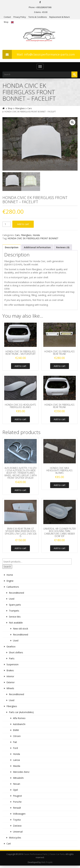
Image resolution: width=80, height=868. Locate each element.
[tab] (12, 249)
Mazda (17, 768)
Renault (17, 809)
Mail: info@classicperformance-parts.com (39, 54)
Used (12, 600)
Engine (10, 583)
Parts (12, 660)
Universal (18, 833)
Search (7, 568)
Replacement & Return (60, 17)
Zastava (17, 827)
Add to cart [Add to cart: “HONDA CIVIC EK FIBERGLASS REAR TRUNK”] (60, 421)
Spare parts (15, 606)
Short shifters (16, 654)
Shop (6, 22)
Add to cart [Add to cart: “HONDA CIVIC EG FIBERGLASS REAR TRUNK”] (60, 368)
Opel (15, 792)
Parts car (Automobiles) (21, 714)
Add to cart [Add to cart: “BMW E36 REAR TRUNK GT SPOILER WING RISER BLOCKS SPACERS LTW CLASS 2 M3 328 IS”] (20, 550)
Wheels (10, 690)
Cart (9, 845)
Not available (16, 624)
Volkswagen (19, 815)
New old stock (21, 630)
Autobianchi (19, 726)
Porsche (17, 804)
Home (10, 577)
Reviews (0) (63, 249)
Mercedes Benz (21, 774)
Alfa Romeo (19, 720)
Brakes (10, 672)
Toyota (17, 821)
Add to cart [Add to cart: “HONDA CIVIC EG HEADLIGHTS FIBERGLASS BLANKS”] (20, 421)
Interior (10, 678)
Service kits (15, 618)
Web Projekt (47, 864)
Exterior (11, 684)
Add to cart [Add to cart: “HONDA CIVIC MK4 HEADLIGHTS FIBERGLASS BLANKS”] (60, 487)
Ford (15, 750)
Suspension (12, 666)
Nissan (17, 786)
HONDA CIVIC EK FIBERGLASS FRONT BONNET (33, 240)
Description (12, 249)
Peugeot (17, 798)
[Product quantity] (7, 226)
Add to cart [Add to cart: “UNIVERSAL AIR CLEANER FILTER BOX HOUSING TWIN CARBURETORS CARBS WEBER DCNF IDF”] (60, 550)
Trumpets (14, 612)
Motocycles (15, 839)
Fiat (15, 744)
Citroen (17, 738)
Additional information (37, 249)
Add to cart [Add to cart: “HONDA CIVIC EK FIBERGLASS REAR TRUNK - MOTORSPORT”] (20, 368)
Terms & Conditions (38, 17)
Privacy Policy (20, 17)
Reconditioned (16, 595)
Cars (30, 108)
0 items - (41, 12)
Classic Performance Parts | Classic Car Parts (44, 856)
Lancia (16, 762)
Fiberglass (20, 108)
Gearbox (11, 648)
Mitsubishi (18, 780)
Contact (7, 17)
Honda (36, 237)
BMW (16, 732)
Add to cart (23, 226)
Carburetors (13, 589)
